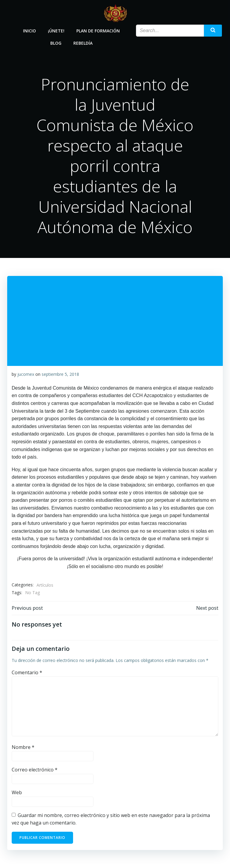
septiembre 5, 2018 (60, 374)
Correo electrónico (35, 770)
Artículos (45, 585)
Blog (56, 43)
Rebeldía (83, 43)
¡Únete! (56, 31)
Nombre (23, 747)
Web (17, 792)
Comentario (27, 672)
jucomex (26, 374)
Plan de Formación (98, 31)
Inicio (29, 31)
